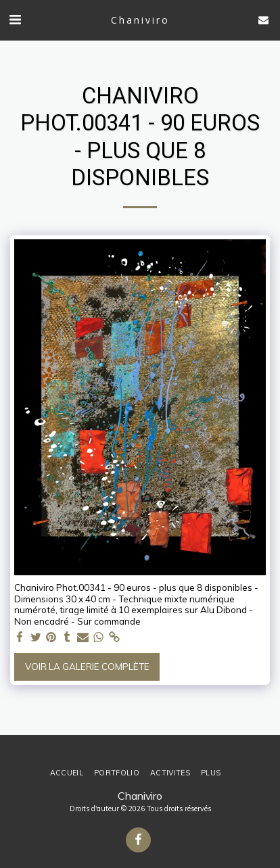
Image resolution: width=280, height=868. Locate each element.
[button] (15, 19)
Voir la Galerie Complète (87, 667)
